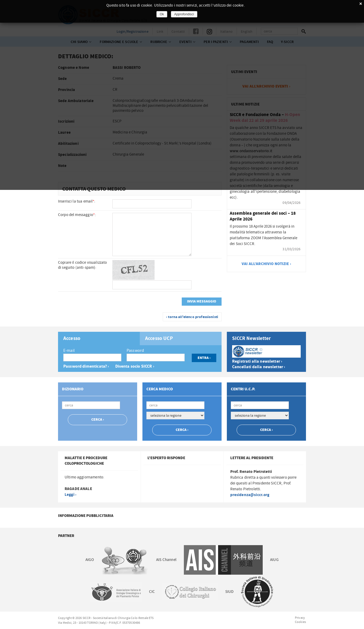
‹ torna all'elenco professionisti (192, 317)
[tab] (99, 338)
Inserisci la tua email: (77, 201)
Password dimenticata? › (86, 366)
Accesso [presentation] (72, 339)
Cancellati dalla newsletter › (259, 367)
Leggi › (70, 495)
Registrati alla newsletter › (257, 361)
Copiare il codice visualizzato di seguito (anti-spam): (83, 265)
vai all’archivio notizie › (266, 264)
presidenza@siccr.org (250, 495)
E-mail (69, 350)
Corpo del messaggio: (77, 215)
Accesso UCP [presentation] (159, 339)
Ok (162, 14)
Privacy (300, 618)
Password (135, 350)
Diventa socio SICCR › (135, 366)
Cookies (300, 622)
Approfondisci (184, 14)
